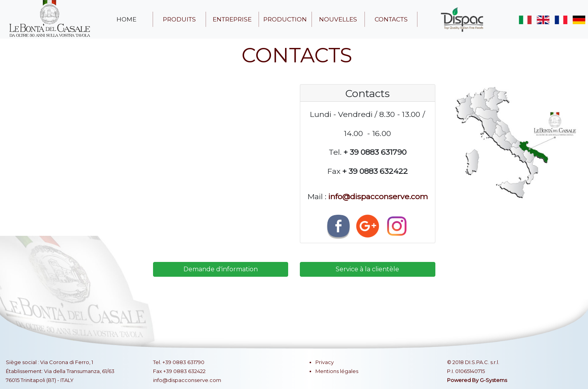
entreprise (232, 19)
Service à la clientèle (367, 269)
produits (179, 19)
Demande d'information (221, 269)
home (126, 19)
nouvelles (338, 19)
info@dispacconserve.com (378, 196)
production (285, 19)
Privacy (325, 362)
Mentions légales (337, 371)
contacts (391, 19)
